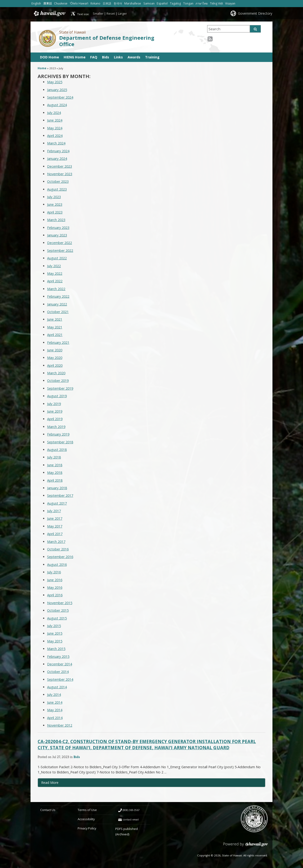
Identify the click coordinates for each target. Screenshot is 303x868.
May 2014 (55, 710)
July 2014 (54, 695)
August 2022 (57, 258)
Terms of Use (87, 810)
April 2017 (55, 534)
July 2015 (54, 626)
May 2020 (55, 358)
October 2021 (58, 312)
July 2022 (54, 266)
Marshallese (133, 3)
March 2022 (56, 289)
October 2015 (58, 610)
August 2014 (57, 687)
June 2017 (55, 518)
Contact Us (48, 810)
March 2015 (56, 649)
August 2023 (57, 189)
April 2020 (55, 365)
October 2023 (58, 181)
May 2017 (55, 526)
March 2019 (56, 427)
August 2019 (57, 396)
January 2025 (57, 90)
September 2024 (60, 97)
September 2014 (60, 679)
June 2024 (55, 120)
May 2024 (55, 128)
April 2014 (55, 718)
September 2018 (60, 442)
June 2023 (55, 204)
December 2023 (60, 166)
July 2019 (54, 404)
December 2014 (60, 664)
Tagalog (175, 3)
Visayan (230, 3)
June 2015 (55, 633)
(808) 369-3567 (131, 810)
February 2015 (58, 656)
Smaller (98, 13)
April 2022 (55, 281)
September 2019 (60, 388)
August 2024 (57, 105)
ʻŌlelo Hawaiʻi (79, 3)
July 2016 (54, 572)
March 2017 (56, 542)
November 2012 (60, 725)
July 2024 (54, 113)
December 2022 (60, 243)
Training (152, 57)
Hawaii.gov (49, 13)
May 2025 (55, 82)
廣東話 (48, 3)
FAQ (94, 57)
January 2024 (57, 159)
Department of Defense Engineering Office (107, 41)
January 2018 (57, 488)
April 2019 (55, 419)
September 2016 (60, 557)
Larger (122, 13)
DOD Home (49, 57)
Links (118, 57)
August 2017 (57, 503)
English (36, 3)
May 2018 (55, 473)
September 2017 (60, 495)
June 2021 (55, 319)
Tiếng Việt (216, 3)
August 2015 (57, 618)
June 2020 (55, 350)
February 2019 (58, 434)
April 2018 (55, 480)
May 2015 (55, 641)
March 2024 (56, 143)
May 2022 (55, 273)
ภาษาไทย (202, 3)
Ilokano (95, 3)
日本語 (107, 3)
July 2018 (54, 457)
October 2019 (58, 381)
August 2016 (57, 565)
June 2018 (55, 465)
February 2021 (58, 342)
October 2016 (58, 549)
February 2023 (58, 228)
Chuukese (61, 3)
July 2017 (54, 511)
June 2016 (55, 580)
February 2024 (58, 151)
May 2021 (55, 327)
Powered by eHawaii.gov (246, 846)
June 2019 (55, 411)
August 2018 (57, 450)
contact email (131, 820)
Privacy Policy (87, 828)
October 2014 (58, 672)
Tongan (188, 3)
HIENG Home (75, 57)
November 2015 (60, 603)
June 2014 (55, 702)
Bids (106, 57)
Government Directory (255, 13)
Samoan (149, 3)
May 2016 (55, 587)
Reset (111, 13)
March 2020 (56, 373)
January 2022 (57, 304)
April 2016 (55, 595)
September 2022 (60, 251)
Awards (134, 57)
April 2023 (55, 212)
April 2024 (55, 136)
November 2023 (60, 174)
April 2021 (55, 335)
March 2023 (56, 220)
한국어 (118, 3)
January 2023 (57, 235)
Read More (60, 784)
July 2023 (54, 197)
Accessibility (86, 819)
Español (162, 3)
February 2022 (58, 296)
